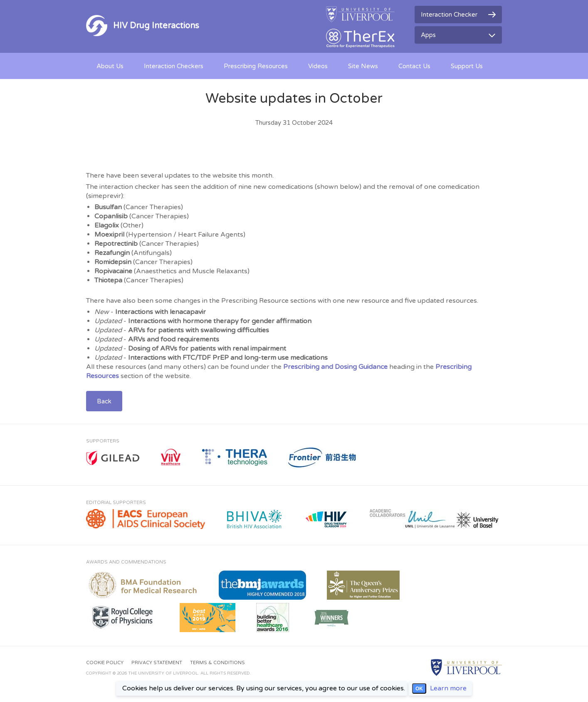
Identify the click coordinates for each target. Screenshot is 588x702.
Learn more (448, 688)
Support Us (467, 66)
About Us (110, 66)
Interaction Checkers (174, 66)
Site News (363, 66)
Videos (318, 66)
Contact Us (414, 66)
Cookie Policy (105, 663)
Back (104, 401)
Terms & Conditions (217, 663)
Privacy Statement (157, 663)
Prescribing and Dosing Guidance (335, 367)
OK (419, 689)
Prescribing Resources (256, 66)
